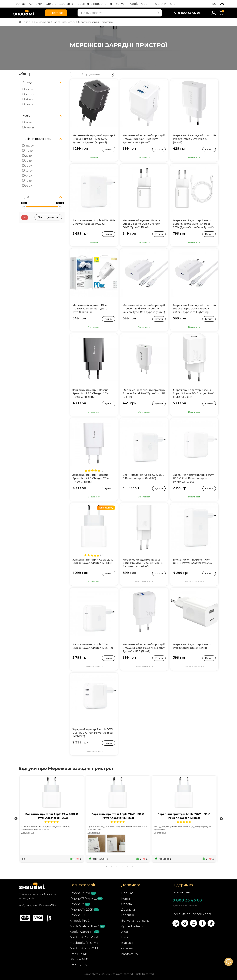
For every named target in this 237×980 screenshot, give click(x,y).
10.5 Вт (28, 146)
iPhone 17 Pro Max (83, 899)
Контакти (36, 4)
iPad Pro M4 (79, 954)
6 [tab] (133, 866)
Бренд (27, 82)
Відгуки (161, 4)
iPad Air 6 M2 (79, 959)
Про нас (19, 4)
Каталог (54, 13)
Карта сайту (130, 954)
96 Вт (27, 186)
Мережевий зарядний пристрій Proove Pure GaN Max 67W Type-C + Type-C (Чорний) (94, 139)
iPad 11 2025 (78, 965)
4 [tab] (122, 866)
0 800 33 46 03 (187, 900)
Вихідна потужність (37, 139)
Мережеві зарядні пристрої (96, 22)
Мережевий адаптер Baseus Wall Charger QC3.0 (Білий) (192, 646)
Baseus (28, 94)
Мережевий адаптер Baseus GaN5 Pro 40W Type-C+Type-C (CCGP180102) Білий (143, 563)
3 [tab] (117, 866)
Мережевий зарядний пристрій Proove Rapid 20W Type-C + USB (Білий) (144, 393)
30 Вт (27, 161)
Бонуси (121, 4)
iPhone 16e (78, 915)
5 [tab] (127, 866)
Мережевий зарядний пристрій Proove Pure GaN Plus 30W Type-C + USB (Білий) (144, 139)
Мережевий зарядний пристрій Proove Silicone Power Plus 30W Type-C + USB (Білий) (144, 648)
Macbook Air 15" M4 (84, 943)
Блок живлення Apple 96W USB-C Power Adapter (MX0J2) (94, 222)
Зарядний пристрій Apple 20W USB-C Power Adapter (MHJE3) (93, 561)
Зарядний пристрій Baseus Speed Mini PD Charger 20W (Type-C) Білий (91, 478)
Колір (26, 116)
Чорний (29, 128)
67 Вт (27, 176)
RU (214, 4)
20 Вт (27, 156)
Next (221, 819)
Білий (27, 122)
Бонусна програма (135, 921)
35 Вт (27, 166)
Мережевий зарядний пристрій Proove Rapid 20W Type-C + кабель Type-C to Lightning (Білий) (194, 309)
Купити (109, 149)
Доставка (66, 4)
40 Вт (27, 171)
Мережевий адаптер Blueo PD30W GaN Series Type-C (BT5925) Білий (90, 309)
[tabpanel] (52, 819)
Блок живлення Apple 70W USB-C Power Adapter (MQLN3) (93, 646)
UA (222, 4)
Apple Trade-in (141, 4)
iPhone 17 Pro (80, 893)
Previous (16, 819)
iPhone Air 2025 (81, 910)
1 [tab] (106, 866)
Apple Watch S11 (82, 932)
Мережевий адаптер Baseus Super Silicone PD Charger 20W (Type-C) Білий (193, 393)
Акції (125, 932)
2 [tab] (112, 866)
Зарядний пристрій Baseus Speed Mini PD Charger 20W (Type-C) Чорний (91, 393)
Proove (28, 104)
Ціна (26, 197)
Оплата (51, 4)
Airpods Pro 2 (80, 921)
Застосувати (49, 217)
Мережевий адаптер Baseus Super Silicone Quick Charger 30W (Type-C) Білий (142, 224)
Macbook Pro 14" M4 (85, 948)
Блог (173, 4)
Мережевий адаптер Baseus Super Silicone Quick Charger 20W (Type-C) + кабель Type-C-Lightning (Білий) (193, 224)
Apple (27, 89)
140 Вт (28, 151)
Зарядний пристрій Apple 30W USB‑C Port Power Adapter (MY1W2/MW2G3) (193, 478)
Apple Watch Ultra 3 (84, 926)
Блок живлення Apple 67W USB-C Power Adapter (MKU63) (144, 477)
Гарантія (128, 915)
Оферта (127, 948)
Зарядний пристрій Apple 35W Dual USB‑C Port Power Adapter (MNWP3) (93, 733)
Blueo (27, 99)
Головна (28, 22)
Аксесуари (43, 22)
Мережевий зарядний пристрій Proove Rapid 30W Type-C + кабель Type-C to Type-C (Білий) (144, 309)
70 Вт (27, 181)
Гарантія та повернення (94, 4)
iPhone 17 (77, 904)
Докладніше (28, 833)
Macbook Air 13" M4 (84, 937)
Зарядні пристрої (64, 22)
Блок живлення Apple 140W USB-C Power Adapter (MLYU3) (193, 561)
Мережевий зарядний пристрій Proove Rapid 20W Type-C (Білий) (194, 139)
